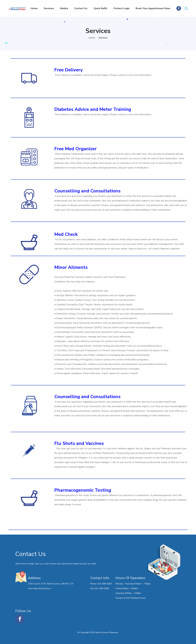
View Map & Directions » (40, 588)
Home (92, 38)
